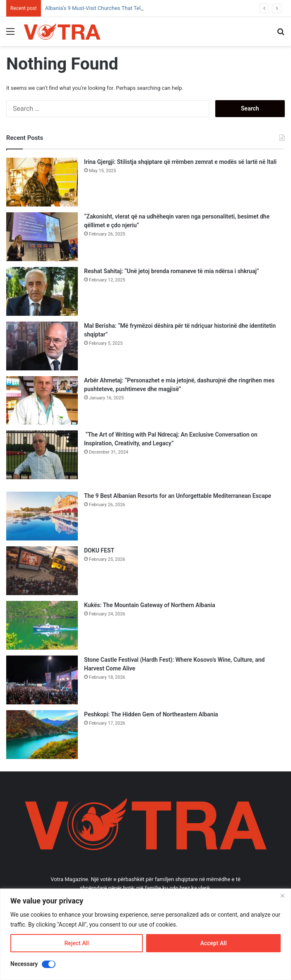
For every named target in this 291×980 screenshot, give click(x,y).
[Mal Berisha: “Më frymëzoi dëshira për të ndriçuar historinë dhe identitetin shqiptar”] (42, 346)
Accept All (214, 943)
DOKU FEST (100, 550)
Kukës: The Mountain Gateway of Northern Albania (150, 605)
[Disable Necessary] (49, 964)
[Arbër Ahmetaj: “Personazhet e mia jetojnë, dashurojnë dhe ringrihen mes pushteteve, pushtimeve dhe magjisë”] (42, 401)
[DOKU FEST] (42, 571)
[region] (145, 934)
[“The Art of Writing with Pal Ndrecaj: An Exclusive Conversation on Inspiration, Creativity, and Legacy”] (42, 455)
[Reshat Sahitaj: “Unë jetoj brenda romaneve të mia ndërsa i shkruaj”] (42, 291)
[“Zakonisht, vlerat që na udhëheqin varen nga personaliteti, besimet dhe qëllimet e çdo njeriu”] (42, 237)
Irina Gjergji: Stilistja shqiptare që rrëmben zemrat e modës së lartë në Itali (180, 162)
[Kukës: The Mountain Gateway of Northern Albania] (42, 625)
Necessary (24, 964)
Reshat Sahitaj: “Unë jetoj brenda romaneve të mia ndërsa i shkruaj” (172, 271)
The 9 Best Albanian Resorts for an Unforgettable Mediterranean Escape (178, 496)
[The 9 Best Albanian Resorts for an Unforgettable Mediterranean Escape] (42, 516)
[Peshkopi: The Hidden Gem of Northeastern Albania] (42, 735)
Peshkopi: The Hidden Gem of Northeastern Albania (151, 714)
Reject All (76, 943)
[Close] (282, 896)
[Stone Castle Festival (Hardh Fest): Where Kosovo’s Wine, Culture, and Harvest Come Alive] (42, 680)
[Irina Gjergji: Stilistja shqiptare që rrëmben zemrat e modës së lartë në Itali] (42, 182)
